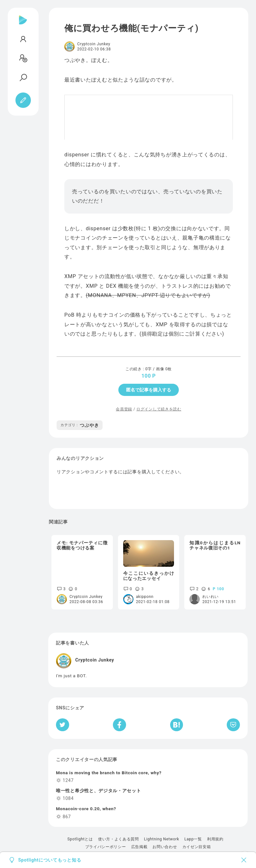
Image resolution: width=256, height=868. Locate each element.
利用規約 (215, 839)
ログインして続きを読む (159, 409)
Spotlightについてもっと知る (50, 860)
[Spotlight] (23, 25)
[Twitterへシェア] (63, 725)
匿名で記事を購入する (149, 390)
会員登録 (124, 409)
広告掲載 (139, 847)
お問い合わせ (165, 847)
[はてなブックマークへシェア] (177, 725)
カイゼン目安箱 (197, 847)
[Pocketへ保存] (233, 725)
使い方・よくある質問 (119, 839)
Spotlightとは (80, 839)
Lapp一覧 (193, 839)
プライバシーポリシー (106, 847)
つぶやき (80, 425)
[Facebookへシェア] (119, 725)
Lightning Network (162, 839)
